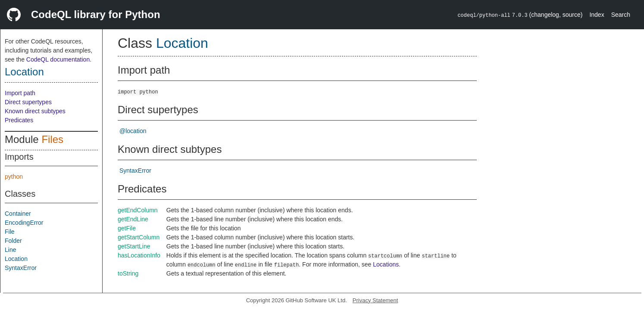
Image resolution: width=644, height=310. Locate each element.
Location (24, 72)
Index (597, 15)
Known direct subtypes (35, 111)
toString (128, 273)
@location (133, 131)
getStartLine (134, 246)
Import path (20, 93)
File (10, 232)
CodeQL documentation (58, 59)
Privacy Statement (375, 300)
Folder (13, 241)
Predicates (19, 120)
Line (10, 250)
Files (52, 139)
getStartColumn (139, 237)
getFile (127, 228)
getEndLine (133, 219)
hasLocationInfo (139, 255)
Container (18, 214)
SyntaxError (21, 268)
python (14, 177)
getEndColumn (138, 210)
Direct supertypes (28, 102)
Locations (386, 264)
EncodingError (24, 223)
